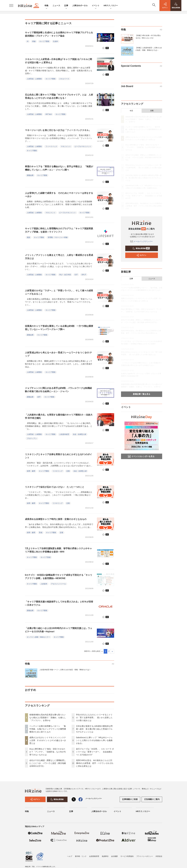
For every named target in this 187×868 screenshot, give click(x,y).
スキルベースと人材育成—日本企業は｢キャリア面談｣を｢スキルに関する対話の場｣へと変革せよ (58, 61)
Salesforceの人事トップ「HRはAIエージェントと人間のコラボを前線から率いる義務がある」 (94, 740)
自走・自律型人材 (80, 434)
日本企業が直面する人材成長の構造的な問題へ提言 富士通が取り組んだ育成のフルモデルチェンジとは (94, 729)
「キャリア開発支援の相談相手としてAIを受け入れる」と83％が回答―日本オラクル (59, 603)
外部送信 (159, 856)
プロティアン (32, 438)
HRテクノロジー (111, 6)
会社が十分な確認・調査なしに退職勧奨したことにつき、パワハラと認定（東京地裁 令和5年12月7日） (48, 763)
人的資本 (44, 584)
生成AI (55, 41)
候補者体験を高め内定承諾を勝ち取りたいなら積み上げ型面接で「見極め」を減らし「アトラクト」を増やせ (48, 718)
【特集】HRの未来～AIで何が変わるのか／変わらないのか (148, 37)
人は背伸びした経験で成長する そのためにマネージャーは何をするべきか (59, 195)
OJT (76, 275)
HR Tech (49, 114)
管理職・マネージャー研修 (58, 237)
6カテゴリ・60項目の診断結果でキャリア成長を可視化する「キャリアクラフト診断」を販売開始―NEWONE (59, 577)
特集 (47, 6)
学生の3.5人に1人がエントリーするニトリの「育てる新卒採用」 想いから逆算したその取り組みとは (94, 718)
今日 (131, 111)
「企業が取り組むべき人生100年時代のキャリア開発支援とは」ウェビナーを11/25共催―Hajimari (59, 630)
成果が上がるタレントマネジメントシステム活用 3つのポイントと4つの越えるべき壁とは (48, 740)
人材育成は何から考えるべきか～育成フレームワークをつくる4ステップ (59, 354)
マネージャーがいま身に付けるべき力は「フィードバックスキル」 (58, 130)
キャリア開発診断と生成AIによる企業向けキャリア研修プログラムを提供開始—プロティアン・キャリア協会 (59, 34)
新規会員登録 (141, 248)
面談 (29, 237)
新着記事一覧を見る (142, 394)
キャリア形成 (46, 557)
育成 (41, 533)
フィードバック (51, 146)
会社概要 (114, 856)
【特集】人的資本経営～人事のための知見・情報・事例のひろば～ (149, 49)
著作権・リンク (81, 856)
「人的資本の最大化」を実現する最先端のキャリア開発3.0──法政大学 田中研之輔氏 (59, 416)
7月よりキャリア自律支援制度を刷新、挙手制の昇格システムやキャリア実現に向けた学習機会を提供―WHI (59, 550)
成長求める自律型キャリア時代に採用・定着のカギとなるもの (56, 519)
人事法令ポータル (80, 6)
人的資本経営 (64, 434)
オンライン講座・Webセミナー (38, 637)
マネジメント (66, 146)
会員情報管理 (94, 856)
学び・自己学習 (65, 275)
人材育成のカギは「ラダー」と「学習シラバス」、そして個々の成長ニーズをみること (59, 292)
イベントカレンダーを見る (141, 456)
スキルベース (64, 79)
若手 (39, 397)
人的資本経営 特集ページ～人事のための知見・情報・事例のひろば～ (65, 670)
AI (28, 41)
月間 (152, 111)
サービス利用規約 (127, 856)
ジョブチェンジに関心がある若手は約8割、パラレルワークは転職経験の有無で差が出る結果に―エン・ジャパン (59, 390)
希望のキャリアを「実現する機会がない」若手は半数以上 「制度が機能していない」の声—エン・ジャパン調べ (59, 168)
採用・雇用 (31, 471)
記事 (66, 6)
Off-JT (84, 275)
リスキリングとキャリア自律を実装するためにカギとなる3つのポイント (59, 456)
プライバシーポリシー (145, 856)
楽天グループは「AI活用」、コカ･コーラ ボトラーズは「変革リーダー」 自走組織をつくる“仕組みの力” (95, 752)
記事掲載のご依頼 (130, 799)
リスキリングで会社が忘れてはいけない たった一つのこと (55, 487)
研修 (34, 41)
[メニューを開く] (11, 6)
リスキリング (58, 471)
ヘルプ (70, 856)
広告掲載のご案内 (152, 799)
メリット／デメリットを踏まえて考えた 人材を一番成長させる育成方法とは (59, 257)
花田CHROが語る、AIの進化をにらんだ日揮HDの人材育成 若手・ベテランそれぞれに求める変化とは (95, 763)
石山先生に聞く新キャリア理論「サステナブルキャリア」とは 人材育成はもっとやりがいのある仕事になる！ (59, 96)
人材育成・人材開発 (34, 79)
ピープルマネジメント (83, 146)
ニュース (56, 6)
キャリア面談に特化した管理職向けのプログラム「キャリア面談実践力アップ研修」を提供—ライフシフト (59, 230)
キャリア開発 (44, 41)
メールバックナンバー (142, 241)
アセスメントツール (58, 584)
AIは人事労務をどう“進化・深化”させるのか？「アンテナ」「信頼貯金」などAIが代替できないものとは (48, 752)
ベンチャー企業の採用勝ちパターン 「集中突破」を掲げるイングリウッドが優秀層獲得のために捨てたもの (48, 729)
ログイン (141, 255)
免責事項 (105, 856)
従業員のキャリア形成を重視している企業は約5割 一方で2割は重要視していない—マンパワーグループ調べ (59, 328)
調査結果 (30, 175)
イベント (96, 6)
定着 (68, 471)
